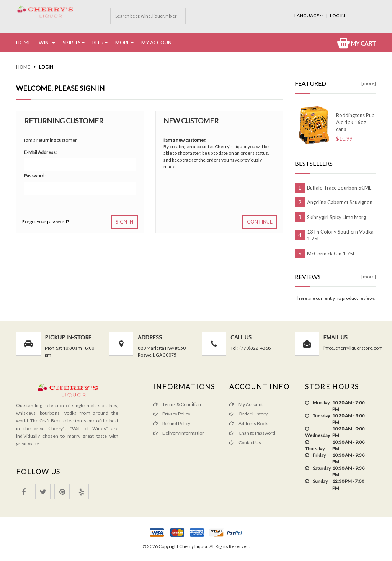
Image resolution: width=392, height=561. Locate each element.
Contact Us (245, 442)
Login (46, 67)
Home (24, 43)
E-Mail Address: (40, 152)
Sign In (124, 222)
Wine (45, 43)
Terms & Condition (177, 404)
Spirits (72, 43)
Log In (337, 16)
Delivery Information (179, 433)
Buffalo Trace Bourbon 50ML (339, 188)
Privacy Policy (172, 414)
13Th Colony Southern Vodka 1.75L (340, 235)
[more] (369, 83)
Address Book (248, 423)
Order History (248, 414)
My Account (158, 43)
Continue (260, 222)
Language (309, 16)
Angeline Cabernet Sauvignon (340, 202)
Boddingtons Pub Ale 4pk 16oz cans (355, 122)
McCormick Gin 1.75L (331, 254)
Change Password (252, 433)
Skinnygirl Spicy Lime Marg (336, 217)
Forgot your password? (46, 222)
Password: (35, 176)
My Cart (357, 43)
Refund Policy (172, 423)
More (122, 43)
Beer (98, 43)
